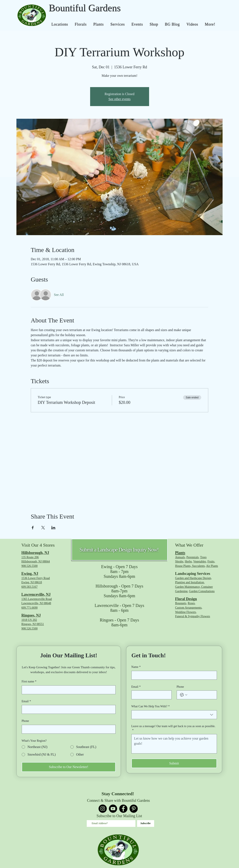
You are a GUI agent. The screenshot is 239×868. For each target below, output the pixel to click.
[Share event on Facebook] (33, 528)
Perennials (192, 557)
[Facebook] (123, 809)
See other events (119, 99)
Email (26, 701)
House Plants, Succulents (190, 566)
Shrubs (179, 561)
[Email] (67, 709)
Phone (25, 721)
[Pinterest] (134, 809)
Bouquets (181, 603)
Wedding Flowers (186, 612)
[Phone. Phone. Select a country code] (184, 695)
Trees (203, 557)
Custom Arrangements (188, 608)
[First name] (67, 690)
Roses (191, 603)
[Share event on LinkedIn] (53, 528)
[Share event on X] (43, 528)
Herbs (188, 561)
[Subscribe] (146, 824)
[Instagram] (103, 809)
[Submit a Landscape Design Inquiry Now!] (120, 550)
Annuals (180, 557)
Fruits (211, 561)
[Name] (173, 675)
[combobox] (174, 715)
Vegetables (200, 561)
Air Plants (212, 566)
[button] (60, 24)
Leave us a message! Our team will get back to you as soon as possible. (173, 728)
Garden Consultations (202, 591)
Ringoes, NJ (31, 615)
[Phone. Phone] (67, 729)
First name (29, 682)
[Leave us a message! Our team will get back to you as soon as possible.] (174, 744)
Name (136, 667)
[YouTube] (113, 809)
